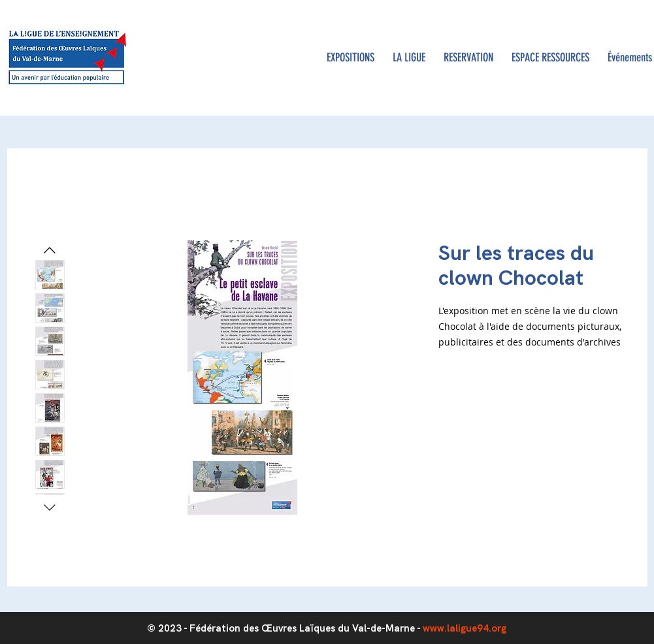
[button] (409, 58)
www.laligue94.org (465, 628)
